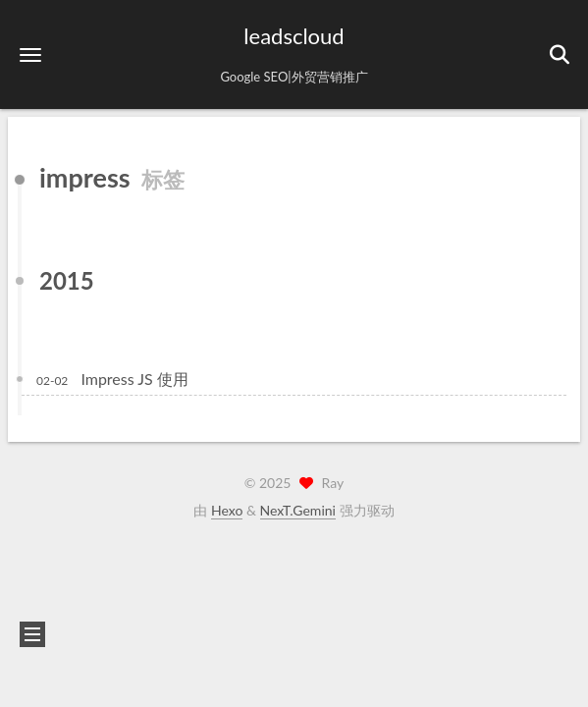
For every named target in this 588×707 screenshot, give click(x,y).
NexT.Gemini (298, 510)
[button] (30, 54)
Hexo (227, 510)
